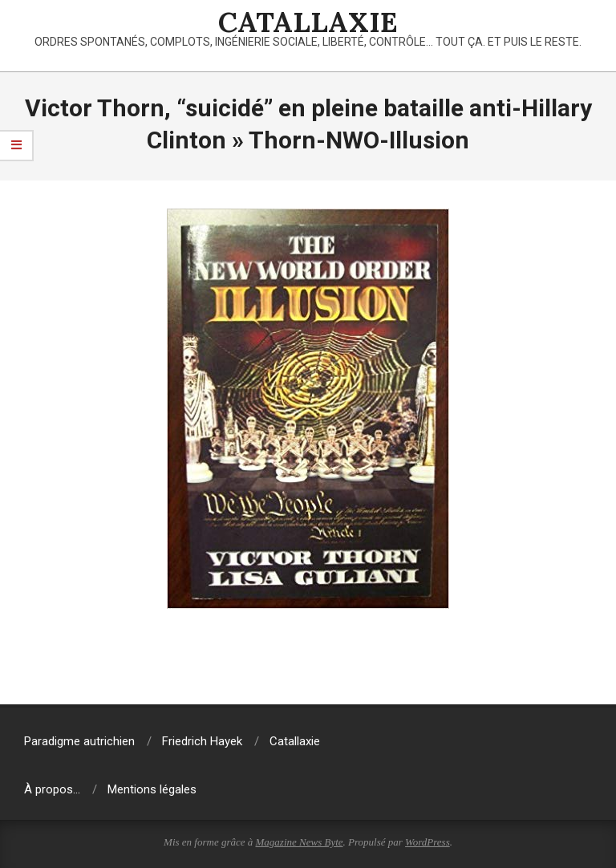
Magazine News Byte (300, 842)
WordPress (428, 842)
